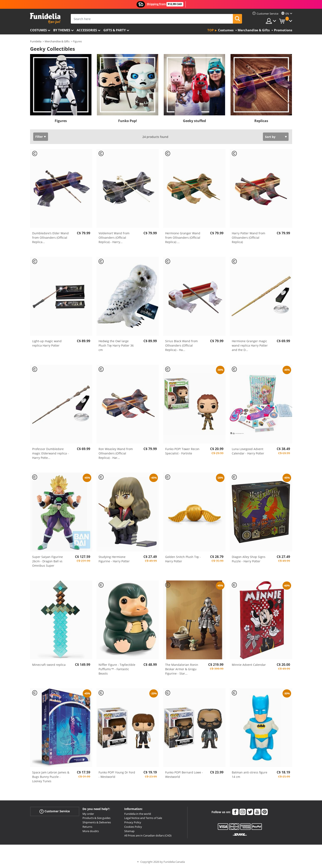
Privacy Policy (133, 822)
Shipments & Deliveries (97, 822)
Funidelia (36, 41)
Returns (87, 827)
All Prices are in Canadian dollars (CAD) (148, 835)
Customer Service (55, 811)
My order (88, 814)
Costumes (38, 30)
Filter (39, 137)
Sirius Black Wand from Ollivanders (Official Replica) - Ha (181, 345)
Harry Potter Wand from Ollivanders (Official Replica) (248, 238)
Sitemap (129, 831)
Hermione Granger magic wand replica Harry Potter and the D (250, 345)
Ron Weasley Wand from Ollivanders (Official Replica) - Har (116, 453)
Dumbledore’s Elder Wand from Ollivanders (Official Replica (50, 238)
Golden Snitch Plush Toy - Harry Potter (183, 559)
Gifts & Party (115, 30)
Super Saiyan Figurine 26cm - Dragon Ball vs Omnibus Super (48, 561)
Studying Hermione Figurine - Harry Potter (114, 559)
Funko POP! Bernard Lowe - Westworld (184, 775)
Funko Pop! (128, 121)
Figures (61, 121)
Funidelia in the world (138, 814)
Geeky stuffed (194, 121)
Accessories (87, 30)
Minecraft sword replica (49, 665)
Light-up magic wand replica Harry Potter (47, 343)
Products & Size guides (96, 818)
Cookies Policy (133, 827)
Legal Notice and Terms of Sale (143, 818)
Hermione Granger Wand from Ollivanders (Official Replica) (183, 238)
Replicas (261, 121)
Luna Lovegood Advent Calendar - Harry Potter (248, 451)
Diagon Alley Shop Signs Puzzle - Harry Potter (249, 559)
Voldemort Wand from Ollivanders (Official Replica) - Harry (114, 238)
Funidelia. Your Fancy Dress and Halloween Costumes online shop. (45, 18)
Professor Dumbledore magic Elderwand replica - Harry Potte (50, 453)
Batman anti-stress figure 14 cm (250, 775)
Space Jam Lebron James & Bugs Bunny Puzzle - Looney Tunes (51, 777)
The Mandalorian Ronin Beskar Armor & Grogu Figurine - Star (182, 669)
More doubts (91, 831)
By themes (62, 30)
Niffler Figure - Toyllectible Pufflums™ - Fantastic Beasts (117, 669)
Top (210, 30)
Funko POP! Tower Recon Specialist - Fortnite (182, 451)
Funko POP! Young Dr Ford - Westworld (117, 775)
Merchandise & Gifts (57, 41)
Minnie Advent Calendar (249, 665)
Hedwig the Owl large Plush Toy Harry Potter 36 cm (116, 345)
